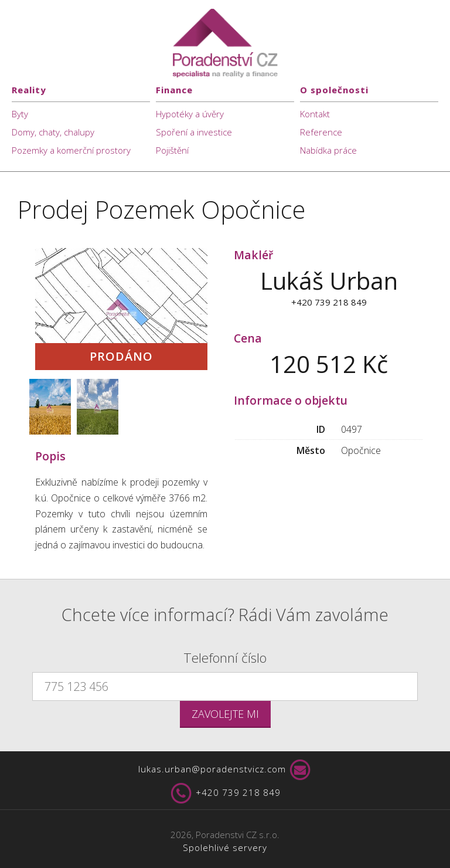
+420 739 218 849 (225, 794)
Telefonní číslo (225, 658)
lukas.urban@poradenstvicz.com (225, 770)
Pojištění (172, 150)
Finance (174, 90)
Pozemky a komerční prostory (71, 150)
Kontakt (315, 114)
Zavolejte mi (225, 714)
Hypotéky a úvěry (190, 114)
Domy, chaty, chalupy (53, 132)
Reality (29, 90)
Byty (20, 114)
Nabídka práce (328, 150)
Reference (321, 132)
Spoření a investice (194, 132)
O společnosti (334, 90)
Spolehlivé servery (225, 847)
